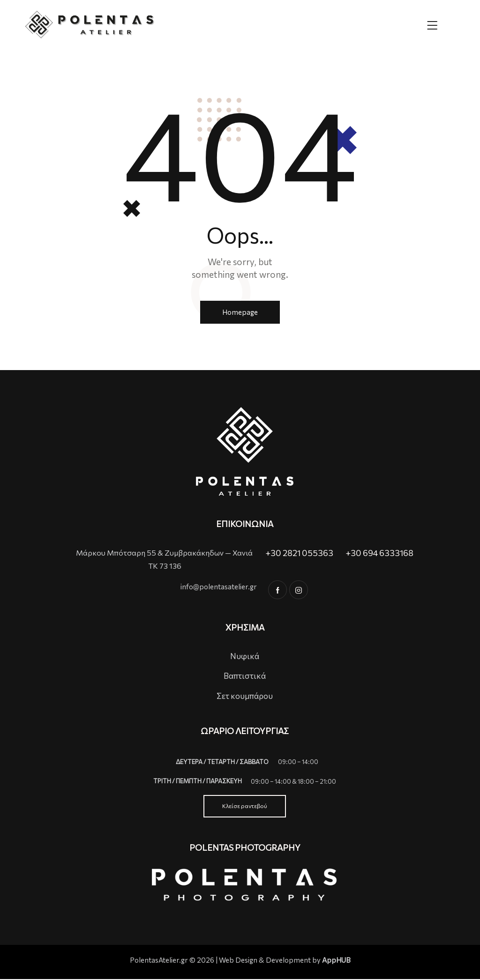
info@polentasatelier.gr (219, 587)
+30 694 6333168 (379, 553)
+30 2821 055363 (299, 553)
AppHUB (336, 960)
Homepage (240, 312)
